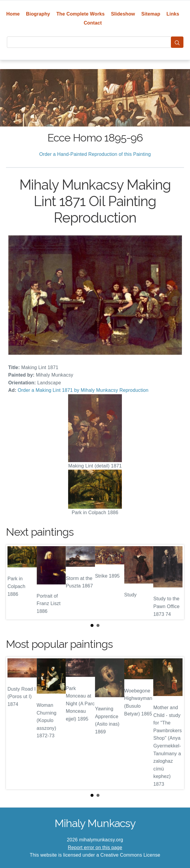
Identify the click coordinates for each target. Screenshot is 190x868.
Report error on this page (95, 848)
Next (175, 582)
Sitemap (151, 14)
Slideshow (123, 14)
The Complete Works (81, 14)
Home (13, 14)
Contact (93, 23)
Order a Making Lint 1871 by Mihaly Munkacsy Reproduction (83, 390)
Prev (15, 582)
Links (173, 14)
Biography (38, 14)
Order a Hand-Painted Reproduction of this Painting (95, 154)
